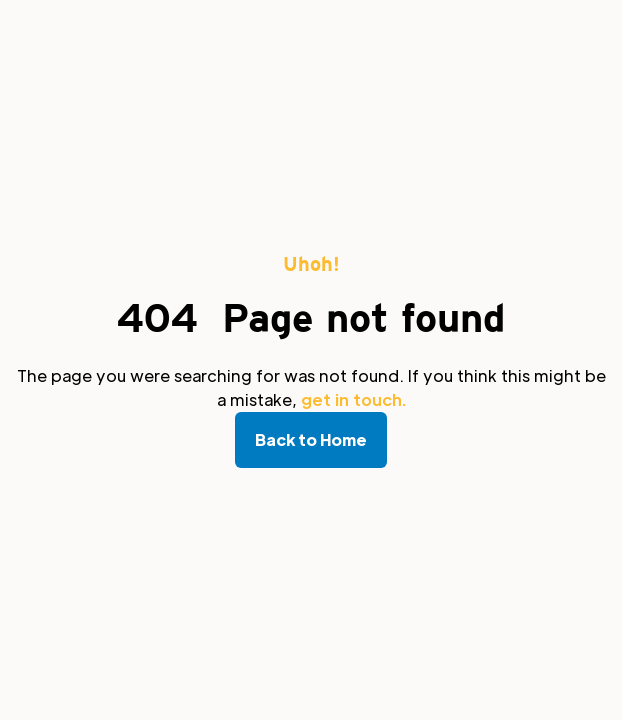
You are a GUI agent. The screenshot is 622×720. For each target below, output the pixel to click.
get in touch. (353, 399)
